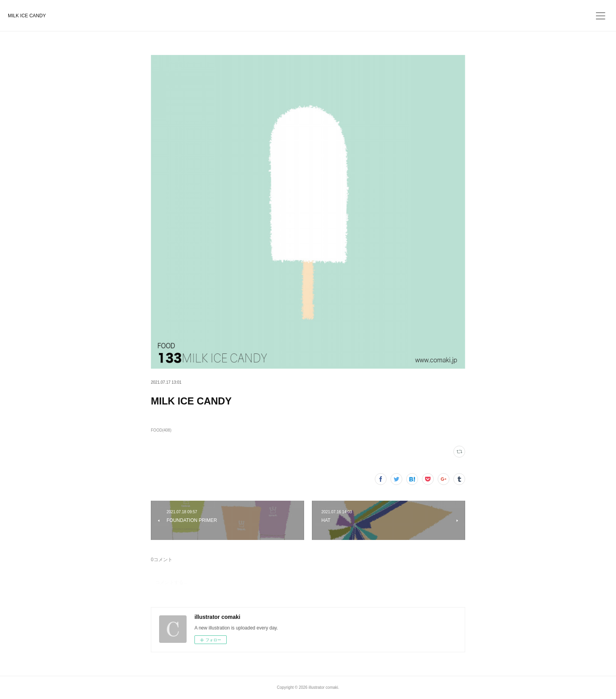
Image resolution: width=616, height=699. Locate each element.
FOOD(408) (161, 430)
